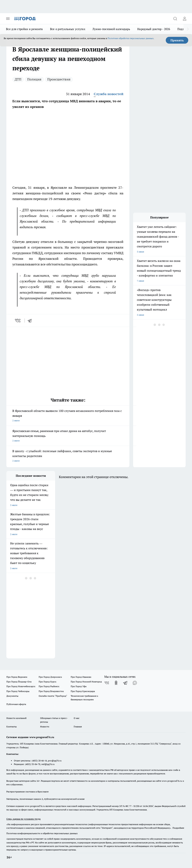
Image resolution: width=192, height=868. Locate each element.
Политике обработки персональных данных (131, 38)
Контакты (12, 727)
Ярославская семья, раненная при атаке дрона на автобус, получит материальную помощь (68, 436)
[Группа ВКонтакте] (107, 683)
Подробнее (178, 828)
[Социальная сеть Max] (135, 683)
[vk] (18, 321)
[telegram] (31, 321)
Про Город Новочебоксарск (21, 686)
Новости (45, 727)
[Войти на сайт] (184, 19)
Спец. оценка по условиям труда (23, 819)
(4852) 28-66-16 (39, 761)
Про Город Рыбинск (49, 686)
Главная (78, 727)
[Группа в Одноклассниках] (116, 683)
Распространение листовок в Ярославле (27, 792)
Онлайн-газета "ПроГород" (53, 696)
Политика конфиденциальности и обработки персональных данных (42, 833)
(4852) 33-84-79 (33, 764)
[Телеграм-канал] (125, 683)
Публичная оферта (16, 704)
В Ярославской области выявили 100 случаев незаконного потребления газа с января (68, 416)
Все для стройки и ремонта (24, 29)
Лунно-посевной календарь (111, 29)
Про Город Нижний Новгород (86, 682)
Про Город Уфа (79, 686)
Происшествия (59, 79)
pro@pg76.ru (55, 761)
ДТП (18, 79)
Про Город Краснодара (83, 691)
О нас (77, 718)
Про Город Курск (47, 682)
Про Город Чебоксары (18, 691)
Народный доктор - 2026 (154, 29)
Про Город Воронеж (17, 677)
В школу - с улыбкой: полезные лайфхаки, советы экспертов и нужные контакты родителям (68, 456)
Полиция (34, 79)
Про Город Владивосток (51, 691)
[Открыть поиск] (175, 19)
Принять (177, 40)
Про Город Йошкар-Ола (19, 682)
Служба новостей (109, 94)
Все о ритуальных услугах (68, 29)
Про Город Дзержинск (50, 677)
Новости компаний (16, 718)
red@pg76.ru (48, 764)
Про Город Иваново (81, 677)
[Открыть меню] (8, 19)
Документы (12, 696)
